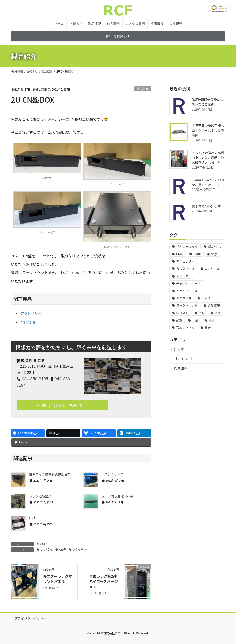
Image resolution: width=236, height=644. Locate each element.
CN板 (33, 518)
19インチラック (187, 247)
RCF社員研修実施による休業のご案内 (208, 102)
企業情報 (214, 306)
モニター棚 (184, 298)
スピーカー (184, 276)
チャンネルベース (188, 283)
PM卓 (197, 254)
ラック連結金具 (41, 496)
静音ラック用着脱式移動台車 (50, 474)
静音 (208, 328)
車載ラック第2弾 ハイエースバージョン (104, 581)
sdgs (214, 254)
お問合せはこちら (60, 405)
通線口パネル (185, 328)
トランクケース (113, 474)
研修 (218, 313)
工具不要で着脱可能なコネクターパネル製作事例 (208, 130)
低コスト (182, 313)
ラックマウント (187, 306)
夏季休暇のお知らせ (206, 206)
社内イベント (184, 359)
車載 (195, 320)
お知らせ (177, 349)
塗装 (202, 313)
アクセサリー (31, 313)
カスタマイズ (185, 269)
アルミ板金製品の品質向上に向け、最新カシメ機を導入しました (208, 158)
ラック (206, 298)
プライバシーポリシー (30, 618)
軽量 (212, 320)
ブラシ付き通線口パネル (119, 496)
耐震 (179, 320)
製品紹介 (143, 89)
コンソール (212, 269)
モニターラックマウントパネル (58, 579)
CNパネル (28, 322)
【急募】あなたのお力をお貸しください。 (208, 182)
